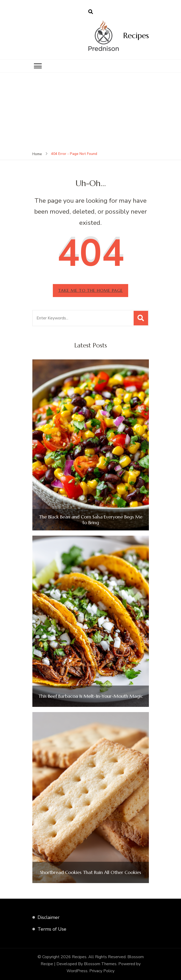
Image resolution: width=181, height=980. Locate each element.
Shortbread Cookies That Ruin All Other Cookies (91, 872)
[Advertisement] (90, 112)
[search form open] (91, 12)
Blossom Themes (100, 964)
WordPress (77, 971)
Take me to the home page (90, 290)
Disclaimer (49, 917)
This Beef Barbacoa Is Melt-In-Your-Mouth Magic (91, 696)
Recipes (136, 35)
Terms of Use (52, 929)
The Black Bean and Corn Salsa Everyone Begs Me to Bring (91, 520)
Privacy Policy (102, 971)
